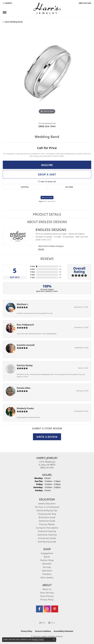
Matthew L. (23, 304)
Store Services (47, 593)
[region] (47, 76)
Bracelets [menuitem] (47, 564)
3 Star (33, 272)
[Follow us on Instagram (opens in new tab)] (47, 609)
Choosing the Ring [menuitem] (47, 514)
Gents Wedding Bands (14, 22)
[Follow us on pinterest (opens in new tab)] (55, 609)
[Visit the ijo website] (42, 623)
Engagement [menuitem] (47, 553)
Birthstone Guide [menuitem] (47, 517)
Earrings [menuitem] (47, 567)
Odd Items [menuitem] (47, 571)
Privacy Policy (47, 600)
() (60, 266)
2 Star (33, 275)
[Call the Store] (47, 468)
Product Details (47, 214)
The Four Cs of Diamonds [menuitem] (47, 507)
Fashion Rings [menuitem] (47, 560)
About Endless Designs (47, 222)
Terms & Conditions (43, 631)
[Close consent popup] (54, 640)
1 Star (33, 277)
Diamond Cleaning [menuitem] (47, 531)
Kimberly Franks (25, 408)
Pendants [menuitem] (47, 574)
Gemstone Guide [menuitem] (47, 521)
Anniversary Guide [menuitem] (47, 538)
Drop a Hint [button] (47, 174)
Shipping (25, 187)
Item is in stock (47, 197)
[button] (7, 3)
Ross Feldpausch (25, 325)
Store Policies (47, 596)
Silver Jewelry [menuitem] (47, 578)
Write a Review (47, 437)
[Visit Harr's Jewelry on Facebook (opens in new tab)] (39, 609)
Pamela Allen (24, 388)
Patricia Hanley (25, 365)
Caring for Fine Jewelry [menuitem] (47, 528)
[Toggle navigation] (5, 12)
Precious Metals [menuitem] (47, 524)
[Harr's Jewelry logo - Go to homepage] (47, 8)
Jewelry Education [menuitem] (47, 504)
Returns (69, 187)
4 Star (33, 269)
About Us (47, 589)
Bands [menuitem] (47, 557)
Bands (41, 249)
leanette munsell (26, 345)
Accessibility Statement (63, 631)
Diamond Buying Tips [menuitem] (47, 510)
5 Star (33, 266)
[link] (85, 3)
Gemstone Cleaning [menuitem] (47, 535)
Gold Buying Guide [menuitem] (47, 542)
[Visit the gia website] (51, 623)
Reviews (47, 258)
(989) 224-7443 (47, 126)
